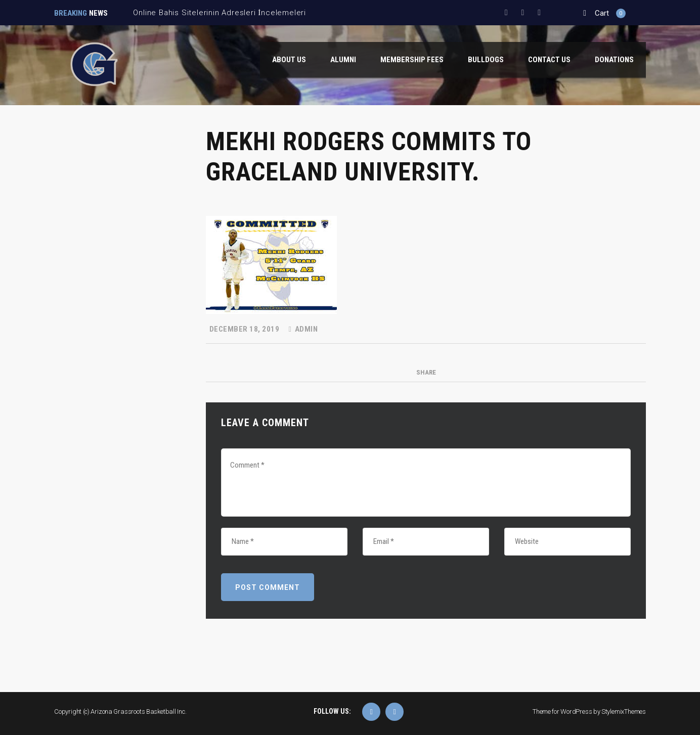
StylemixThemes (624, 711)
